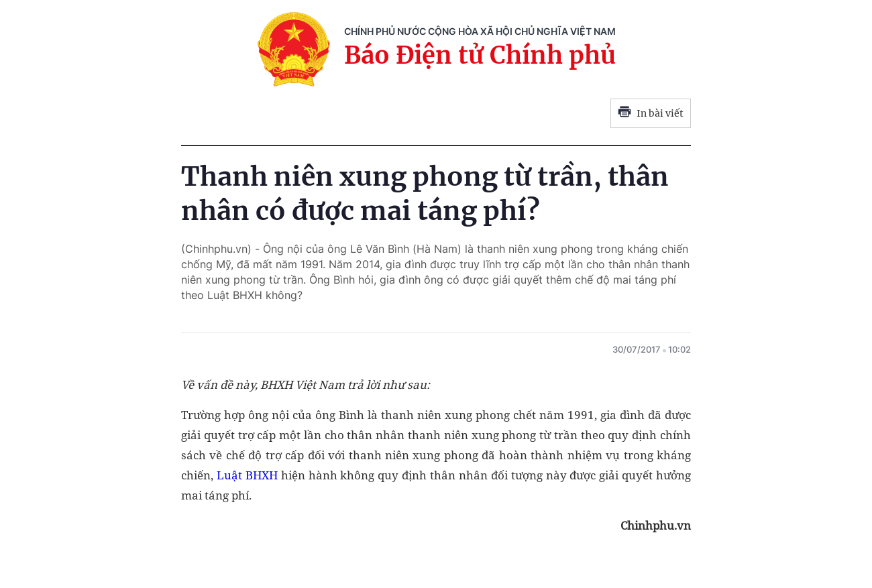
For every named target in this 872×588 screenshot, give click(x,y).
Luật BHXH (249, 475)
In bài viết (651, 113)
